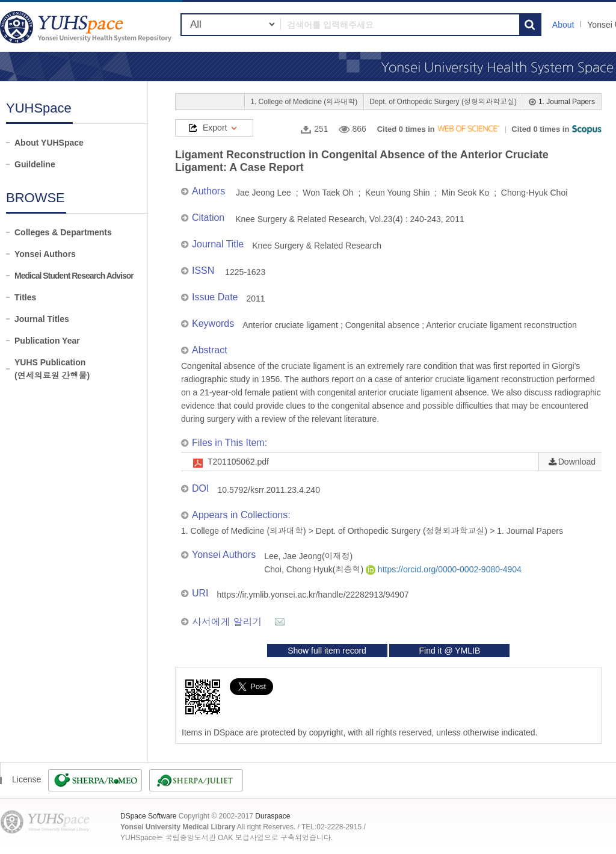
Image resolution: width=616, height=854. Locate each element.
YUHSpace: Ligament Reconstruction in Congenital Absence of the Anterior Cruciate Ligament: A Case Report (87, 27)
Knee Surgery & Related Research (317, 246)
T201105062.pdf (238, 462)
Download (577, 462)
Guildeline (35, 164)
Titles (25, 297)
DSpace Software (148, 816)
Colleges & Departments (63, 232)
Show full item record (327, 651)
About (563, 25)
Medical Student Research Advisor (74, 276)
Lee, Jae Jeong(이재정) (308, 556)
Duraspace (273, 816)
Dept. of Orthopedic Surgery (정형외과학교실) (443, 102)
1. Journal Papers (567, 102)
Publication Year (47, 341)
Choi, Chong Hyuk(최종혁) (315, 569)
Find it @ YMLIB (449, 651)
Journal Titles (42, 319)
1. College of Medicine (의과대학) (304, 102)
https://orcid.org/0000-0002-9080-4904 (444, 569)
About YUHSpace (49, 143)
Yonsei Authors (45, 254)
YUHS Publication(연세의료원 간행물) (52, 369)
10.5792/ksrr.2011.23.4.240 (268, 490)
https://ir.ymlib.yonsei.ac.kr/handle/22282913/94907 (313, 595)
